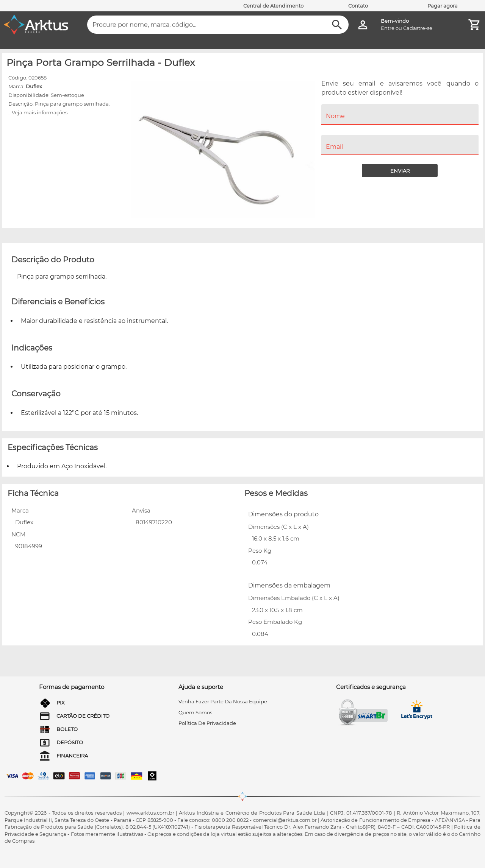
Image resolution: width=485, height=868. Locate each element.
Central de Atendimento (273, 6)
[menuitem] (400, 129)
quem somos (195, 712)
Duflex (34, 86)
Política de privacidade (207, 723)
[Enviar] (400, 171)
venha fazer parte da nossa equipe (223, 701)
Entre (388, 28)
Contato (358, 6)
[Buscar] (337, 25)
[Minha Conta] (363, 25)
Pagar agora (443, 6)
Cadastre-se (418, 28)
